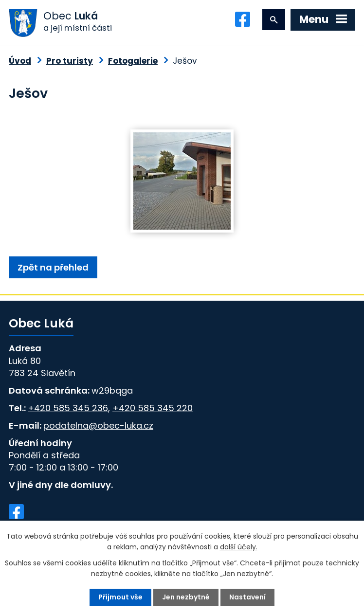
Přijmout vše (120, 597)
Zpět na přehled (53, 267)
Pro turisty (70, 61)
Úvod (20, 61)
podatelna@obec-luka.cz (98, 425)
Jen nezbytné (186, 597)
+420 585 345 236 (68, 408)
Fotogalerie (133, 61)
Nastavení (247, 597)
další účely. (239, 547)
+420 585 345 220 (153, 408)
